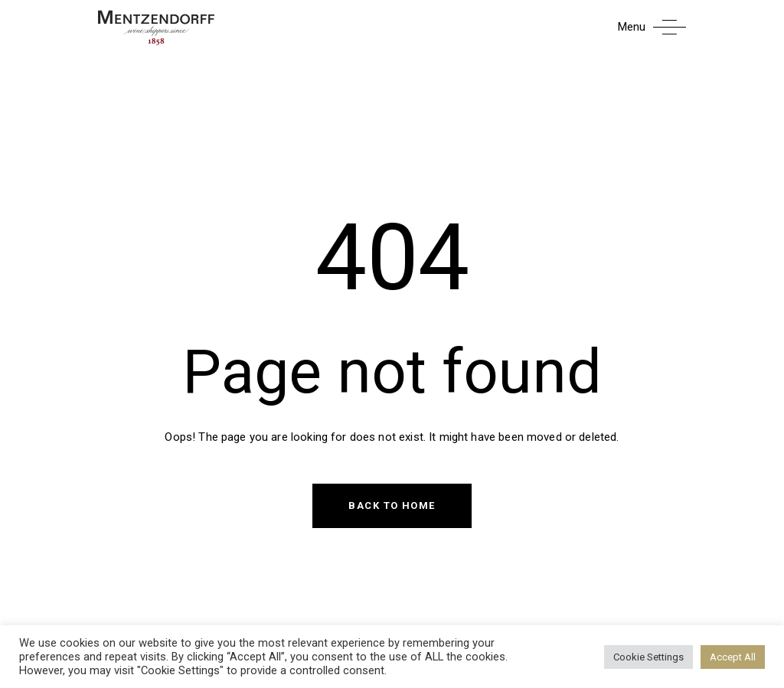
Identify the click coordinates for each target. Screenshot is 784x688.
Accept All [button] (733, 657)
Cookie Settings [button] (648, 657)
